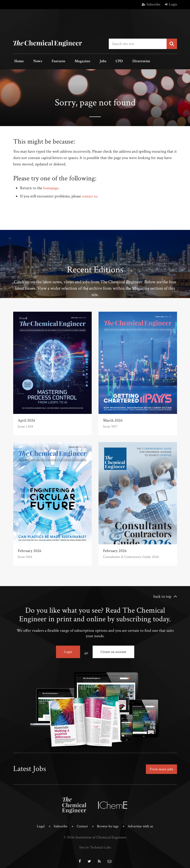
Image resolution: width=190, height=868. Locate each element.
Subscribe (151, 4)
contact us (90, 195)
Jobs (91, 61)
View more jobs (160, 767)
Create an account (113, 651)
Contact (82, 823)
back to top (162, 595)
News (34, 61)
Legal (39, 823)
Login (171, 4)
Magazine (73, 61)
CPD (105, 61)
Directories (124, 61)
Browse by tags (108, 823)
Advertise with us (142, 823)
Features (52, 61)
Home (18, 61)
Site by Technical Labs (95, 844)
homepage (51, 187)
